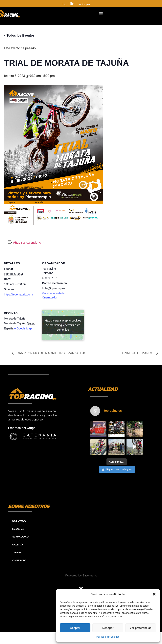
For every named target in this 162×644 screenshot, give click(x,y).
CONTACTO (19, 560)
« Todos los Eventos (19, 35)
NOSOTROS (19, 521)
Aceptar (75, 628)
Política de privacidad (108, 637)
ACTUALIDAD (20, 537)
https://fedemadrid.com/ (18, 294)
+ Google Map (23, 328)
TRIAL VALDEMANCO (138, 353)
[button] (154, 594)
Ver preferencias (141, 628)
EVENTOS (18, 529)
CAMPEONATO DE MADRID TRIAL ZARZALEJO (51, 353)
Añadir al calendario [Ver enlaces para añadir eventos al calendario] (27, 243)
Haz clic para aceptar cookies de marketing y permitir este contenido (63, 325)
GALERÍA (18, 545)
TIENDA (17, 552)
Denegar (108, 628)
